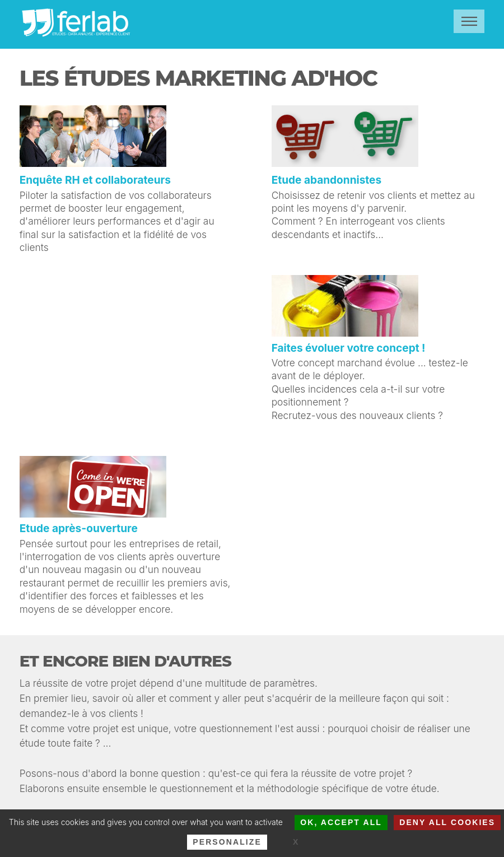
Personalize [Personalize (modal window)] (227, 842)
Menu (469, 21)
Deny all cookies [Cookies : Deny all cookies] (447, 822)
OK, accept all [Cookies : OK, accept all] (341, 822)
